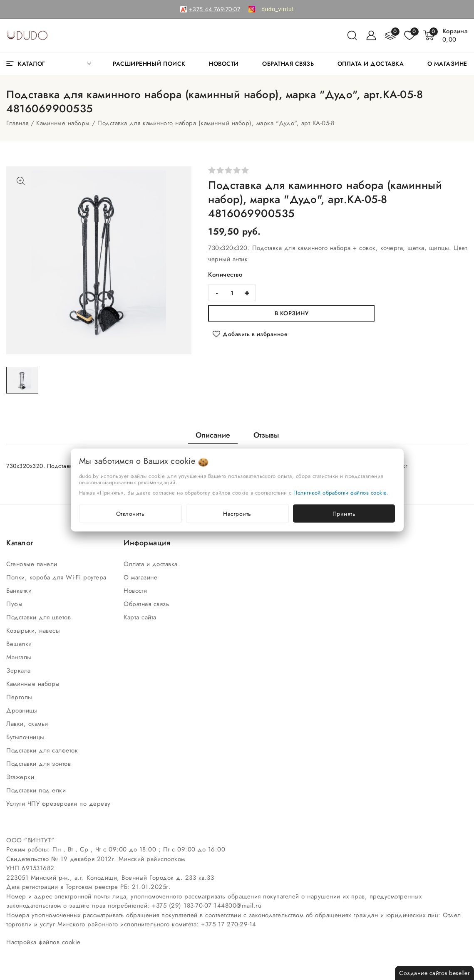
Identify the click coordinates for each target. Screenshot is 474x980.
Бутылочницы (26, 737)
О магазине (142, 577)
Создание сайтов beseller (434, 973)
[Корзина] (455, 35)
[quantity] (232, 293)
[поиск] (352, 35)
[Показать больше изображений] (21, 181)
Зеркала (20, 671)
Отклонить (130, 514)
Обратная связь (148, 604)
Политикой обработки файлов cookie (340, 493)
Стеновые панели (33, 564)
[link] (278, 9)
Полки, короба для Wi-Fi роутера (57, 577)
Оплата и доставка (152, 564)
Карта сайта (141, 617)
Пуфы (16, 604)
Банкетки (20, 591)
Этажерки (21, 777)
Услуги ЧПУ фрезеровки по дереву (60, 804)
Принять (344, 514)
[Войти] (371, 35)
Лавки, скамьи (28, 724)
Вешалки (20, 644)
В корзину (292, 313)
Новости (136, 591)
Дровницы (23, 710)
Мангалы (20, 657)
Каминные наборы (63, 123)
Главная (17, 123)
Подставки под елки (37, 790)
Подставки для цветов (40, 617)
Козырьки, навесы (34, 631)
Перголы (20, 697)
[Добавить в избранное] (250, 334)
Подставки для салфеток (43, 750)
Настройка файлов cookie (43, 942)
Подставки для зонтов (40, 764)
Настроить (237, 514)
